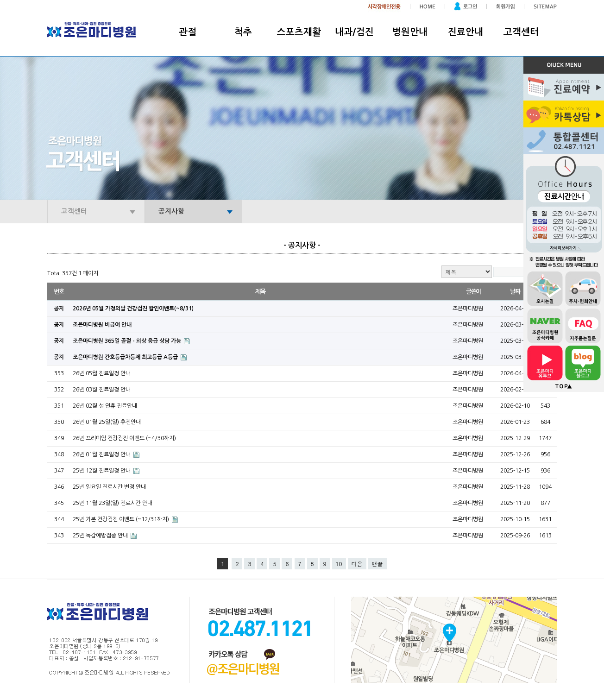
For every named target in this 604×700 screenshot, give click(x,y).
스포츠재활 (299, 32)
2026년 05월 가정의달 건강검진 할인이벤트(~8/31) (133, 309)
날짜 (515, 292)
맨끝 (377, 564)
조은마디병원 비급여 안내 (102, 325)
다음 (357, 564)
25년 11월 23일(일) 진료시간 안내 (113, 503)
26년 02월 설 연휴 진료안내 (105, 406)
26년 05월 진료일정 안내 (102, 373)
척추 (243, 32)
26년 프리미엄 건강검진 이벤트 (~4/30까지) (124, 438)
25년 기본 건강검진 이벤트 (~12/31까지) (122, 519)
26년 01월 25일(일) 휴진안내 (107, 422)
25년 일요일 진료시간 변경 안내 (109, 487)
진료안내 (466, 32)
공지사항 (171, 211)
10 (339, 564)
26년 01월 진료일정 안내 (102, 454)
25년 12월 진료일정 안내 (102, 471)
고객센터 (521, 32)
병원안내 (410, 32)
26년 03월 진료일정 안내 (102, 390)
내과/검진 (354, 32)
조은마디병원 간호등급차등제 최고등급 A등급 (126, 357)
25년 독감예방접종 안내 (101, 536)
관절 (188, 32)
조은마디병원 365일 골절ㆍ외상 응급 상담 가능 (128, 341)
